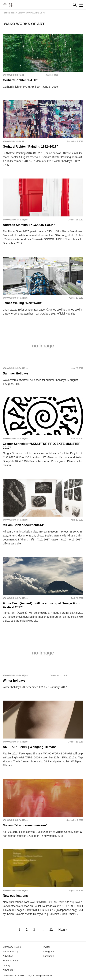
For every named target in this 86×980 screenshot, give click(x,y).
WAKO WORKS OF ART (13, 75)
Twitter (47, 947)
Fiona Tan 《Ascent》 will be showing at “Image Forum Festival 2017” (43, 605)
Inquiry (6, 965)
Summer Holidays (16, 373)
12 (51, 930)
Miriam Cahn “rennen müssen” (25, 825)
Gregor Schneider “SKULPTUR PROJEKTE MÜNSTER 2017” (42, 446)
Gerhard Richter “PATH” (20, 80)
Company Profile (12, 947)
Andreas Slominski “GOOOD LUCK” (29, 225)
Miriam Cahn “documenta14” (24, 525)
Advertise (8, 956)
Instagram (49, 951)
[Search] (75, 5)
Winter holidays (14, 681)
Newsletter (9, 970)
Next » (63, 930)
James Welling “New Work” (23, 303)
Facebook (48, 956)
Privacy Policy (10, 951)
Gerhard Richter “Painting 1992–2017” (30, 147)
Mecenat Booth (11, 961)
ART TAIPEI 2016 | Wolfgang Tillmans (30, 747)
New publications (15, 896)
